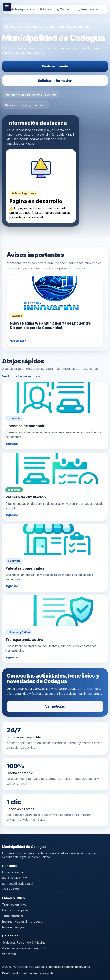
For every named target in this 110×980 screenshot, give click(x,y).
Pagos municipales (15, 910)
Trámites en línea (14, 905)
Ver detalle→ (20, 341)
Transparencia (12, 916)
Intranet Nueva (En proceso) (23, 922)
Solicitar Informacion (55, 81)
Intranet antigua (13, 927)
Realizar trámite (55, 66)
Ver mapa (9, 954)
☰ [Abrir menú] (7, 7)
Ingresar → (14, 444)
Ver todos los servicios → (21, 376)
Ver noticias (55, 706)
